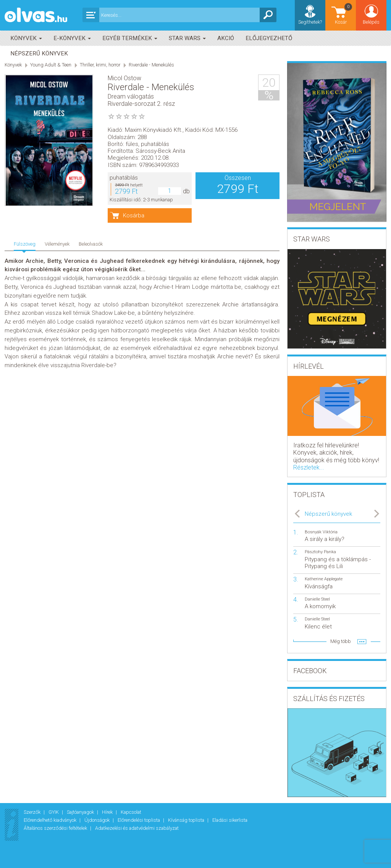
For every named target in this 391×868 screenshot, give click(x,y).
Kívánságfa (319, 586)
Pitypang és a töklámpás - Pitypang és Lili (338, 563)
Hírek (108, 812)
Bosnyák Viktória (321, 532)
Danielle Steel (317, 599)
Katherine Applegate (324, 579)
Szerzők (33, 812)
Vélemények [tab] (57, 244)
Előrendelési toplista (139, 820)
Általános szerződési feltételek (56, 828)
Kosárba (134, 215)
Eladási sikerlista (230, 820)
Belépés (371, 22)
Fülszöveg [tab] (25, 244)
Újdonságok (98, 820)
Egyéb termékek (130, 38)
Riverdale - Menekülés (151, 65)
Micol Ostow (124, 78)
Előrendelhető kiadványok (51, 820)
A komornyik (320, 606)
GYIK (54, 812)
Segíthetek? (310, 22)
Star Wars (187, 38)
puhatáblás (124, 178)
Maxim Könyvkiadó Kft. (154, 130)
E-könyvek (72, 38)
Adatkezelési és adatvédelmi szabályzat (137, 828)
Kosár (344, 14)
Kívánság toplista (187, 820)
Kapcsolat (131, 812)
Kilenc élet (318, 627)
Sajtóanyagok (81, 812)
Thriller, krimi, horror (100, 65)
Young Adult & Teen (51, 65)
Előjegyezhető (269, 38)
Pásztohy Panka (320, 552)
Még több (341, 641)
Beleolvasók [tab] (91, 244)
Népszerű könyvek (39, 53)
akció (226, 38)
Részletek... (309, 467)
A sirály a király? (325, 539)
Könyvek (26, 38)
